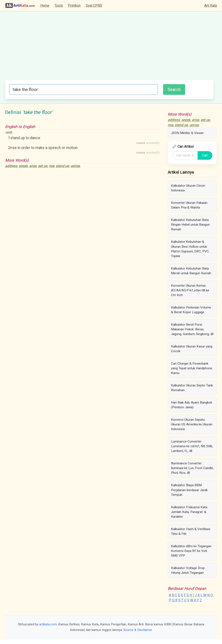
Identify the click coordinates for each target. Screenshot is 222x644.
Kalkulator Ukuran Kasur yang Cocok (192, 349)
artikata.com (48, 624)
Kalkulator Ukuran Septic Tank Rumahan (192, 388)
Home (45, 5)
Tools (59, 5)
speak (23, 166)
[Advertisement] (109, 48)
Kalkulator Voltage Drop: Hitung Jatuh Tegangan (188, 570)
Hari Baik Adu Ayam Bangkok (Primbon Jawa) (192, 405)
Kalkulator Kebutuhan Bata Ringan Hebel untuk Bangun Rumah (190, 225)
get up (43, 166)
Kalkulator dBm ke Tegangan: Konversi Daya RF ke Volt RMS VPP (191, 551)
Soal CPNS (94, 5)
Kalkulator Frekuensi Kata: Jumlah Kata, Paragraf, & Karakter (189, 512)
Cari (205, 155)
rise (52, 166)
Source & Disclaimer (138, 630)
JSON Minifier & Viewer (187, 133)
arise (33, 166)
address (11, 166)
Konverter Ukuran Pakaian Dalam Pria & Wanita (189, 205)
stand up (62, 166)
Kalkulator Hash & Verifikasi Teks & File (191, 531)
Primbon (74, 5)
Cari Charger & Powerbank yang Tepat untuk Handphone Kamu (192, 368)
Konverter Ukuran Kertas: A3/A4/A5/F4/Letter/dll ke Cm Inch (190, 290)
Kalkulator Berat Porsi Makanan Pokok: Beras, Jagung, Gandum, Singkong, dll (192, 329)
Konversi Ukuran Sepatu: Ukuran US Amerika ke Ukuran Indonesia (192, 424)
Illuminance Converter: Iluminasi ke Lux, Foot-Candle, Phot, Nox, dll (192, 468)
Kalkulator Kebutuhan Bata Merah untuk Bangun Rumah (191, 271)
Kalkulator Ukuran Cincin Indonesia (188, 188)
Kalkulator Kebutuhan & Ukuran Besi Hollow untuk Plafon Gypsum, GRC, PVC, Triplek (190, 249)
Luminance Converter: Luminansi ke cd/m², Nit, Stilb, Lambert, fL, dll (192, 446)
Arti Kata (211, 5)
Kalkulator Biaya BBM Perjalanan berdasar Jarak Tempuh (189, 490)
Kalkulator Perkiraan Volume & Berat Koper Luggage (191, 310)
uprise (75, 166)
